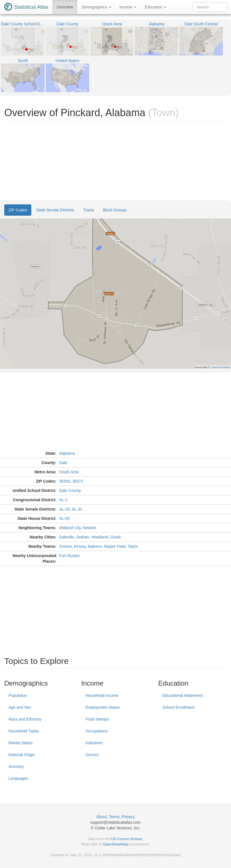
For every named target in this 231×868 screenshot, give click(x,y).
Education (155, 7)
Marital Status (21, 743)
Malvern (95, 546)
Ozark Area (69, 472)
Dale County (70, 491)
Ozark (115, 537)
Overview (65, 7)
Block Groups (115, 210)
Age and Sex (20, 707)
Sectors (92, 755)
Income (128, 7)
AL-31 (77, 509)
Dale (63, 463)
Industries (94, 743)
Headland (100, 537)
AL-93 (64, 518)
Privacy (128, 817)
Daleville (67, 537)
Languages (18, 778)
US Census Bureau (126, 839)
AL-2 (63, 500)
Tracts (89, 210)
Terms (114, 817)
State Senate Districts (55, 210)
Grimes (66, 546)
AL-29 (64, 509)
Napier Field (115, 546)
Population (18, 695)
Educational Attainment (183, 695)
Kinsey (80, 546)
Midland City (70, 528)
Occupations (96, 731)
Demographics (96, 7)
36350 (65, 481)
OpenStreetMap (116, 844)
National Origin (22, 755)
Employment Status (103, 707)
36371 (78, 481)
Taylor (133, 546)
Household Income (102, 695)
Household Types (24, 731)
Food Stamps (97, 719)
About (102, 817)
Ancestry (16, 767)
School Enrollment (179, 707)
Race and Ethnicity (25, 719)
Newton (90, 528)
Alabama (67, 453)
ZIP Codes (18, 210)
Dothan (82, 537)
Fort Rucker (70, 556)
